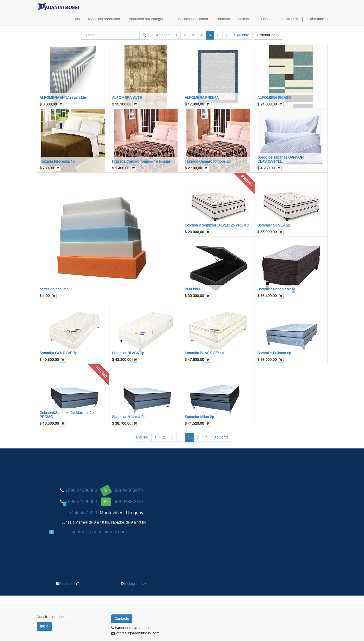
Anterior (162, 35)
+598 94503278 (127, 491)
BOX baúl (192, 289)
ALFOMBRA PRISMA (202, 98)
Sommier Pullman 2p (274, 353)
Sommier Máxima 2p (129, 417)
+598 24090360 (81, 491)
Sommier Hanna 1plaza (276, 289)
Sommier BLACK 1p (128, 353)
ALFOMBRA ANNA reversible (63, 98)
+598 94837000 (127, 502)
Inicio (44, 626)
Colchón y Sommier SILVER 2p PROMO (217, 225)
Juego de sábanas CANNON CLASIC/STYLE (280, 159)
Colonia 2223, (84, 513)
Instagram (132, 584)
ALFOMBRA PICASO (274, 98)
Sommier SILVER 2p (274, 225)
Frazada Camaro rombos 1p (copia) (141, 162)
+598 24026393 (81, 502)
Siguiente (242, 35)
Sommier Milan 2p (199, 417)
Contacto (122, 619)
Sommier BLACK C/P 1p (204, 353)
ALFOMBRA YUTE (127, 98)
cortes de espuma (54, 289)
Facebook (68, 584)
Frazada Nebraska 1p (57, 162)
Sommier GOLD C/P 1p (58, 353)
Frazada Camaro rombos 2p (208, 162)
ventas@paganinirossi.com (99, 532)
